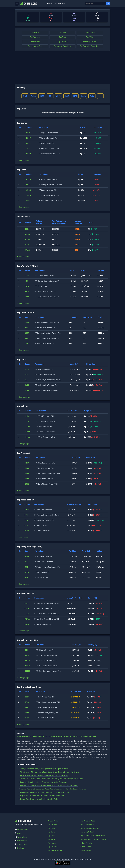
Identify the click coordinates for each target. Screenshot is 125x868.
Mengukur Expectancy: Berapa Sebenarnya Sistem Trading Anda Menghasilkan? (49, 786)
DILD (27, 655)
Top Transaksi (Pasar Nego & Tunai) (93, 839)
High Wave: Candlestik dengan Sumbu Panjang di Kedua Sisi (42, 796)
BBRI (27, 380)
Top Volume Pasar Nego (62, 46)
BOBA (27, 333)
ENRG (27, 708)
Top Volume (35, 42)
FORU (28, 138)
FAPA (27, 286)
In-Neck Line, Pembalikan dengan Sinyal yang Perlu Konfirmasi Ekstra (45, 792)
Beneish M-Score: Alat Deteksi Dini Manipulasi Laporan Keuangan (44, 776)
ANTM (27, 625)
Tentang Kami (22, 837)
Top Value (90, 37)
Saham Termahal (86, 843)
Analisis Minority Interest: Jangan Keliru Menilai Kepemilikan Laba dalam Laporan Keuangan (53, 789)
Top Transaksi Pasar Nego (90, 46)
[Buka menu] (17, 4)
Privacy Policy (22, 844)
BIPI (26, 515)
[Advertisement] (62, 67)
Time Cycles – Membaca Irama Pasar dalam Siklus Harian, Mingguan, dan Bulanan (50, 772)
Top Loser (63, 33)
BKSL (27, 526)
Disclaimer (21, 848)
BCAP (27, 661)
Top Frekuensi (63, 42)
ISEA (27, 229)
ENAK (28, 185)
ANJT (28, 201)
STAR (27, 250)
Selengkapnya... (23, 161)
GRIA (28, 133)
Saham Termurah (86, 847)
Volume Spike (90, 33)
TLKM (27, 391)
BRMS (28, 671)
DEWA (27, 531)
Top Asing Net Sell (35, 46)
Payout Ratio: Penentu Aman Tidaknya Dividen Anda (39, 799)
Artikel (19, 833)
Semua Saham (86, 850)
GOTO (28, 666)
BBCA (27, 370)
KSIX (27, 281)
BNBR (28, 432)
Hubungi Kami (22, 841)
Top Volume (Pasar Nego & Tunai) (93, 836)
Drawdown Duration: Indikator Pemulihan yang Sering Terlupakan (43, 782)
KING (27, 344)
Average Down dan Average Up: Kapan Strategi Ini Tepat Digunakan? (45, 769)
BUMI (27, 416)
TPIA (28, 149)
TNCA (29, 196)
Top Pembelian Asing (55, 850)
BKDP (27, 292)
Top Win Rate (35, 37)
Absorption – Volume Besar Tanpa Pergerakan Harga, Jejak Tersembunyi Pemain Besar (52, 779)
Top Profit (63, 37)
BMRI (27, 385)
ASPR (28, 143)
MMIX (27, 297)
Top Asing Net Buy (90, 42)
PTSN (28, 180)
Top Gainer (35, 33)
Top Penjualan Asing (88, 821)
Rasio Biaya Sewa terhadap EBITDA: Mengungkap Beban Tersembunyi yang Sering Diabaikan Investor (56, 736)
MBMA (27, 619)
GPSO (29, 190)
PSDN (28, 154)
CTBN (28, 240)
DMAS (27, 562)
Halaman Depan (23, 830)
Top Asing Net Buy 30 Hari (90, 828)
